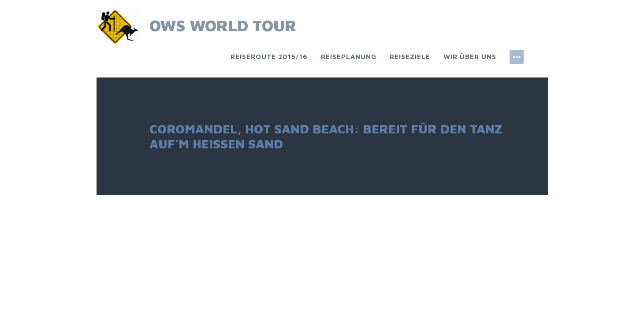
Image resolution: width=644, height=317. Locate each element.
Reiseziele (410, 57)
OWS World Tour (223, 25)
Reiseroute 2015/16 (269, 57)
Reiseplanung (349, 57)
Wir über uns (470, 57)
